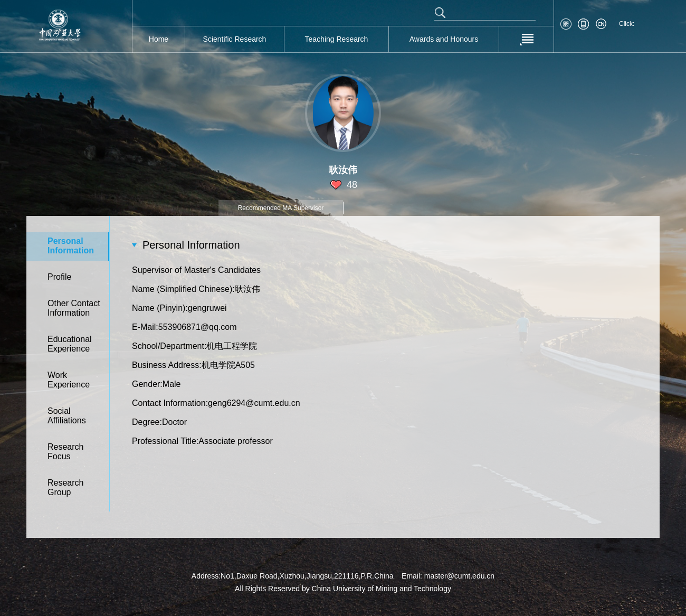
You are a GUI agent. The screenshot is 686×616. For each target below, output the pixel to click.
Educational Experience (70, 344)
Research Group (65, 487)
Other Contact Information (74, 308)
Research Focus (65, 452)
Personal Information (71, 246)
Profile (59, 277)
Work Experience (69, 380)
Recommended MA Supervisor (281, 208)
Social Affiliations (67, 416)
